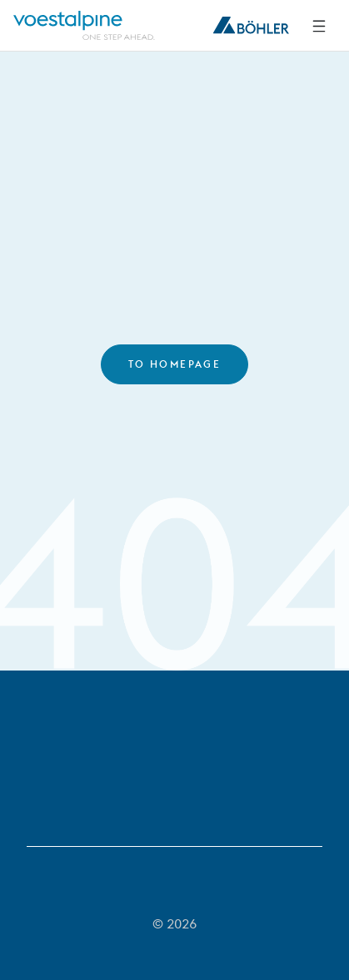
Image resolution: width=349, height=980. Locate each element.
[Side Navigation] (319, 26)
